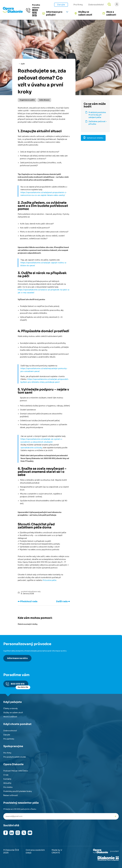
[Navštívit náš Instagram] (18, 833)
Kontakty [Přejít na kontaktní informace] (7, 779)
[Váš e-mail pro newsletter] (58, 816)
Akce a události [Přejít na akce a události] (111, 13)
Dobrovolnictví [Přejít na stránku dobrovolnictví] (10, 731)
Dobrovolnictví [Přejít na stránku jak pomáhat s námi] (96, 5)
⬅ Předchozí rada (28, 601)
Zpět (23, 64)
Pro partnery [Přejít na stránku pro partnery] (9, 739)
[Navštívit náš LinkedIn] (12, 833)
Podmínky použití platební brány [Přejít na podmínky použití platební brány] (18, 791)
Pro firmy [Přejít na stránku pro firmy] (78, 5)
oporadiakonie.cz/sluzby (31, 448)
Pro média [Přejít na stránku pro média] (8, 787)
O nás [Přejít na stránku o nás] (6, 775)
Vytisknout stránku (93, 138)
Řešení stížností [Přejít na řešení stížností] (11, 795)
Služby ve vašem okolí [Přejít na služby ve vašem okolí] (85, 13)
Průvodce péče (50, 580)
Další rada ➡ (63, 601)
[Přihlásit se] (117, 4)
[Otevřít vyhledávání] (109, 4)
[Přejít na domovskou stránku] (13, 12)
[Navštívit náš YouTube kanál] (30, 833)
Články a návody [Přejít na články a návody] (10, 708)
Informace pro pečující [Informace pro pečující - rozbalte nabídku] (54, 13)
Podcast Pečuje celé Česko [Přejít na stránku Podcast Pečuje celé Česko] (16, 771)
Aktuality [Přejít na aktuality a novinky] (7, 783)
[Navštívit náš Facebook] (6, 833)
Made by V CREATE (57, 851)
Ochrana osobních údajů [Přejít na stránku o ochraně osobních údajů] (35, 851)
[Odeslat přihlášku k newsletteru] (115, 816)
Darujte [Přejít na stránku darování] (61, 5)
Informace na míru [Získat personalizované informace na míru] (17, 658)
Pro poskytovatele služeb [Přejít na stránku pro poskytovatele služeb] (15, 757)
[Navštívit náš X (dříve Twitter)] (24, 833)
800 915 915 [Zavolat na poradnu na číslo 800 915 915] (35, 13)
